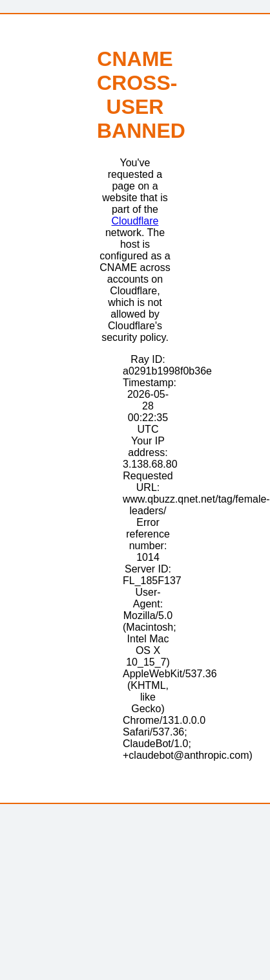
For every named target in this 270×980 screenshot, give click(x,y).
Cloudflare (135, 221)
